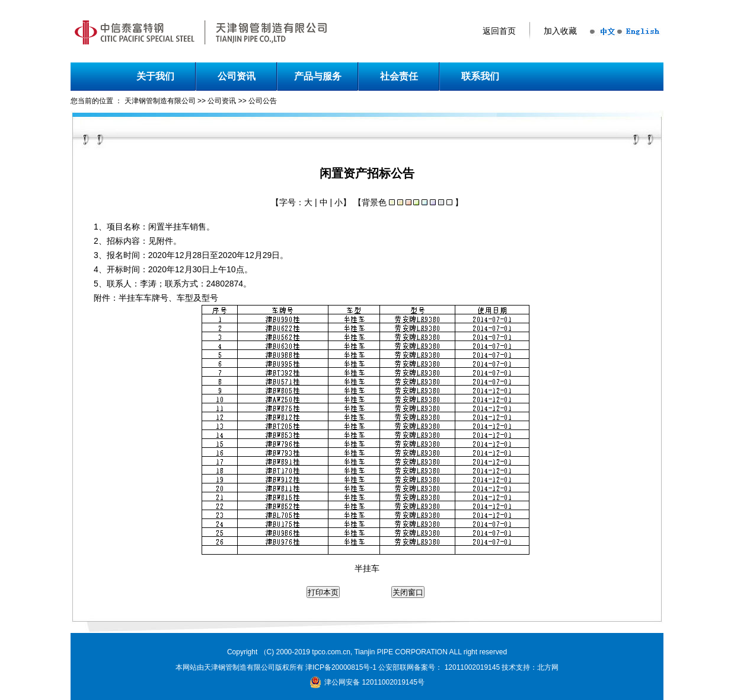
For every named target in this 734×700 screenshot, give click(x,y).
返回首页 (499, 31)
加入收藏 (560, 31)
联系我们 (480, 76)
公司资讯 (237, 76)
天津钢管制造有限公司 (160, 101)
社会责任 (399, 76)
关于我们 (155, 76)
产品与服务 (318, 76)
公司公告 (263, 101)
